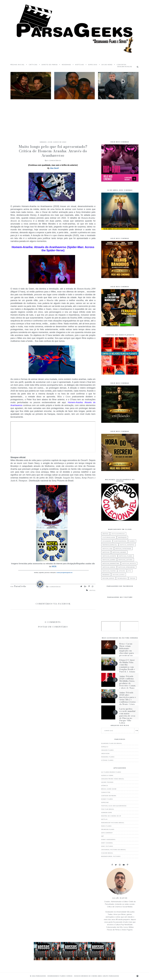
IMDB (54, 566)
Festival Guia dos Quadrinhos (114, 806)
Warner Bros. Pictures (111, 856)
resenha (106, 575)
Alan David (54, 168)
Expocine (105, 802)
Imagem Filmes (107, 750)
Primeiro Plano (108, 829)
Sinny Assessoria (108, 839)
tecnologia (122, 578)
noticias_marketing (111, 563)
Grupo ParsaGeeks (111, 976)
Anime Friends (107, 782)
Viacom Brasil (107, 853)
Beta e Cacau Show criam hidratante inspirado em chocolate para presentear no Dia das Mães (127, 651)
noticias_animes (119, 552)
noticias (106, 552)
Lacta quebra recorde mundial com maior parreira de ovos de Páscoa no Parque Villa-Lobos (127, 716)
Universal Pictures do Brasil (114, 850)
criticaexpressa (118, 534)
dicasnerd (107, 541)
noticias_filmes (126, 556)
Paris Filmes (106, 826)
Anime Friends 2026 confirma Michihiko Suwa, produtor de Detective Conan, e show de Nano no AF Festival (128, 683)
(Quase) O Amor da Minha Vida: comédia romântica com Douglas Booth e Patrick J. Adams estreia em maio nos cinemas (127, 668)
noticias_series (109, 567)
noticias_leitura (126, 560)
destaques (122, 537)
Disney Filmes (107, 799)
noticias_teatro (109, 571)
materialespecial (110, 545)
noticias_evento (109, 556)
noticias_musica (129, 563)
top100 (133, 578)
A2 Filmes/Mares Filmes (111, 772)
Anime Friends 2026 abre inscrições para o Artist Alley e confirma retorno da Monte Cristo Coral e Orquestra (128, 701)
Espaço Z (105, 747)
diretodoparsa (120, 541)
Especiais (93, 65)
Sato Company (107, 833)
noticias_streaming (127, 567)
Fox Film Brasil (108, 809)
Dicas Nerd (107, 65)
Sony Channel (107, 843)
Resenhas (66, 65)
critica (92, 590)
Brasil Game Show (109, 789)
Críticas (33, 65)
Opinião (122, 571)
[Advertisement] (74, 118)
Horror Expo (107, 813)
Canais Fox (106, 792)
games (132, 541)
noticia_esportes (127, 545)
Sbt (103, 836)
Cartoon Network (109, 796)
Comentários (53, 160)
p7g (130, 571)
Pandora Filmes (108, 757)
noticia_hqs (108, 549)
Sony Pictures (107, 846)
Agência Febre (107, 775)
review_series (108, 578)
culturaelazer (109, 537)
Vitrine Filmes (107, 760)
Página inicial (18, 65)
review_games (119, 575)
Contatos (122, 65)
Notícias (80, 65)
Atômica (105, 786)
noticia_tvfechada (123, 549)
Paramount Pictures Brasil (113, 823)
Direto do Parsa (50, 65)
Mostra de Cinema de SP (111, 816)
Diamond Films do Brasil (112, 743)
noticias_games (109, 560)
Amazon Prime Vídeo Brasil (113, 779)
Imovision (105, 753)
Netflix (104, 819)
